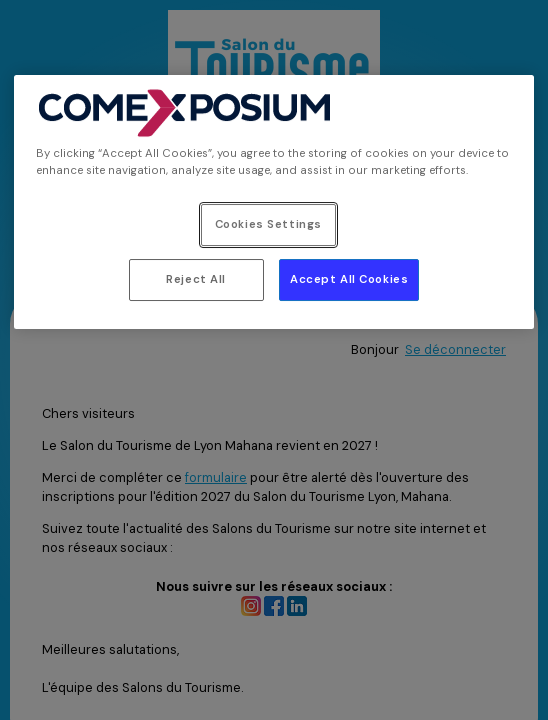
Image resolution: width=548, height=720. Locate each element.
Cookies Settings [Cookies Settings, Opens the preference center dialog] (268, 224)
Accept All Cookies (349, 279)
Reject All (196, 279)
